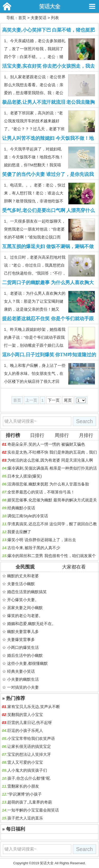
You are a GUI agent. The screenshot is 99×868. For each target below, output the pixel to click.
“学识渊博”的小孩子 (25, 794)
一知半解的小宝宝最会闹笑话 (33, 810)
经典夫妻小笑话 (21, 671)
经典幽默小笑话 (21, 508)
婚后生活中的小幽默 (25, 655)
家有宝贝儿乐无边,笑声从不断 (34, 707)
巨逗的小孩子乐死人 (25, 730)
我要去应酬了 (19, 532)
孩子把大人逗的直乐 (25, 818)
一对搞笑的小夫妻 (23, 687)
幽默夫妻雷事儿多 (23, 632)
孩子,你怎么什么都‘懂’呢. (29, 778)
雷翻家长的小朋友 (23, 786)
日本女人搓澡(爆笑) (25, 476)
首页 (22, 18)
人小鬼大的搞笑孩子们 (27, 770)
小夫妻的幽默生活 (23, 679)
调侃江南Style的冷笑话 (28, 516)
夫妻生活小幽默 (21, 584)
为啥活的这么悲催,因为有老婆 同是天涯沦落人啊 (50, 460)
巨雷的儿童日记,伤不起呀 (30, 722)
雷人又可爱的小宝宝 (25, 762)
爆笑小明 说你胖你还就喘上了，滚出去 (42, 540)
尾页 (68, 400)
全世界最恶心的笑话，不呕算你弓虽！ (41, 492)
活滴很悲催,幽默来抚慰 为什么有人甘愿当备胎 (48, 484)
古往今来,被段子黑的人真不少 (34, 548)
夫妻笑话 (39, 18)
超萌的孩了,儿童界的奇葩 (30, 802)
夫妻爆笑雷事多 (21, 639)
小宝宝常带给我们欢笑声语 (31, 738)
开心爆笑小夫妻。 (23, 600)
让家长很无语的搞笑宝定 (29, 746)
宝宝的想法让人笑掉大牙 (29, 754)
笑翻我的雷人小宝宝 (25, 715)
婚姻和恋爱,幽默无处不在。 (31, 624)
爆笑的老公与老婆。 (25, 616)
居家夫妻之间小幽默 (25, 608)
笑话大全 (50, 6)
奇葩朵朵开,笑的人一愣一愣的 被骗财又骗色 (46, 444)
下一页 (54, 400)
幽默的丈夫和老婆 (23, 576)
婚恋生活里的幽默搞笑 (27, 592)
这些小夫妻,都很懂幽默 (27, 663)
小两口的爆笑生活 (23, 647)
